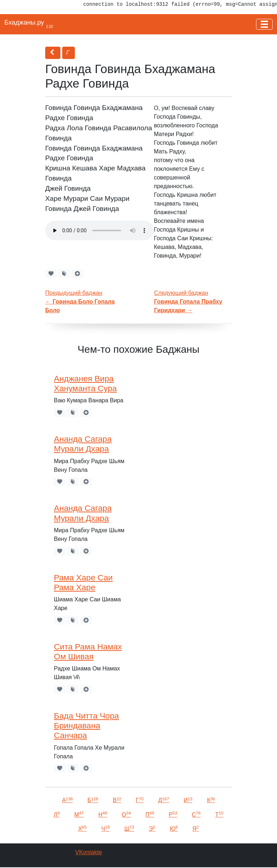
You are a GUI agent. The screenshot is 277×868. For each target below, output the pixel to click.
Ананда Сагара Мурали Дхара (83, 444)
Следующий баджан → (188, 302)
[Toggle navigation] (264, 24)
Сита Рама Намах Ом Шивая (88, 651)
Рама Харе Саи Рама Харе (83, 582)
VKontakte (89, 852)
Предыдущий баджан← (80, 302)
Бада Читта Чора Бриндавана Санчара (86, 725)
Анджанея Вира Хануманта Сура (85, 383)
